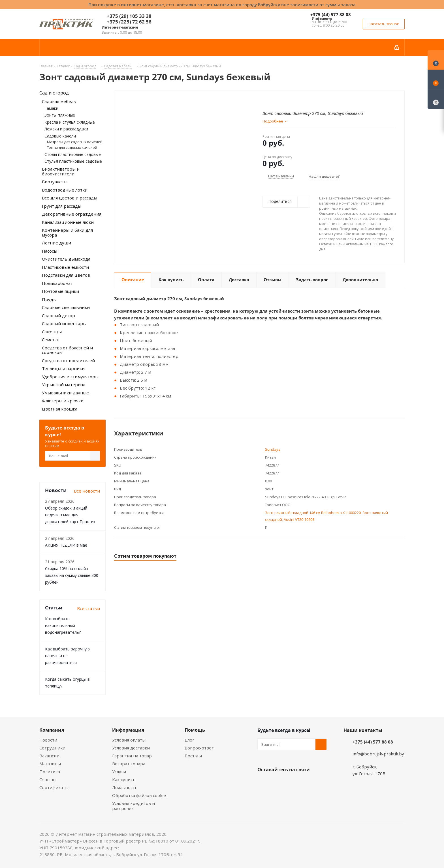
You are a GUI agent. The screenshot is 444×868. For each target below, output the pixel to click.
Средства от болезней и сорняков (67, 350)
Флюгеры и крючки (63, 401)
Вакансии (49, 756)
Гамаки (51, 108)
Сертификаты (54, 787)
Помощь (195, 730)
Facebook (277, 783)
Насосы (50, 251)
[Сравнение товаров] (436, 99)
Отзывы (48, 779)
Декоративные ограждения (72, 214)
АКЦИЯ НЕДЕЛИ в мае (66, 545)
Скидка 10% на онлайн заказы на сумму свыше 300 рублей (72, 575)
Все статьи (88, 608)
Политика (50, 772)
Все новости (87, 491)
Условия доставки (131, 748)
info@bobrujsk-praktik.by (378, 754)
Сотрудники (52, 748)
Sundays (273, 449)
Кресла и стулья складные (70, 122)
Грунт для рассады (62, 206)
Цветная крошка (60, 409)
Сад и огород (54, 93)
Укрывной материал (64, 384)
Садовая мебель (59, 101)
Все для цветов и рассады (70, 198)
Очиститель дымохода (66, 259)
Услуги (119, 772)
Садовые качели (60, 136)
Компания (52, 730)
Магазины (50, 764)
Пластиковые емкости (65, 267)
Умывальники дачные (65, 393)
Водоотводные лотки (65, 190)
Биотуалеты (55, 182)
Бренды (193, 756)
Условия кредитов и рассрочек (134, 806)
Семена (50, 340)
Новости (48, 740)
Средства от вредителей (68, 360)
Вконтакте (263, 783)
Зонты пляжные (60, 115)
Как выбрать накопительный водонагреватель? (63, 625)
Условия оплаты (129, 740)
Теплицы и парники (63, 368)
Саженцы (52, 332)
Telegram (306, 783)
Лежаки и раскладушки (66, 129)
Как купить (124, 779)
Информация (128, 730)
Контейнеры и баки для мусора (67, 232)
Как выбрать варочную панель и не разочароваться (67, 656)
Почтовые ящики (60, 291)
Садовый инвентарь (64, 323)
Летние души (56, 243)
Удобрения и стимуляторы (70, 377)
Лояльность (125, 787)
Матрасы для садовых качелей (75, 142)
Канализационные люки (68, 222)
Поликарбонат (57, 283)
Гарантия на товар (132, 756)
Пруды (49, 299)
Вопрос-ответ (199, 748)
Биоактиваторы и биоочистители (61, 171)
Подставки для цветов (66, 275)
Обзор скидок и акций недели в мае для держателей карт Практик (70, 515)
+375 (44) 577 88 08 (331, 14)
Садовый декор (58, 315)
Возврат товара (129, 764)
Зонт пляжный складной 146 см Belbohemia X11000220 (313, 513)
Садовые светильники (66, 307)
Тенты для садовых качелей (72, 147)
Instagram (291, 783)
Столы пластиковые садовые (73, 154)
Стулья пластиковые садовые (73, 161)
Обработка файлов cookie (139, 795)
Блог (189, 740)
